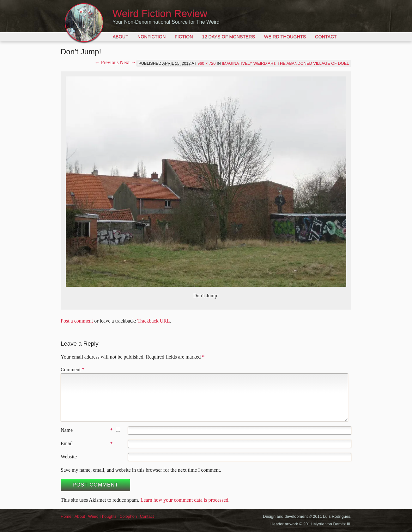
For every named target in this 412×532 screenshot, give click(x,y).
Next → (128, 62)
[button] (206, 182)
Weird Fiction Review (160, 14)
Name (67, 430)
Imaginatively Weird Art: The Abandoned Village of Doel (285, 63)
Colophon (128, 516)
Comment (73, 369)
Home (66, 516)
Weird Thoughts (285, 37)
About (120, 37)
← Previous (106, 62)
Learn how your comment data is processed (184, 500)
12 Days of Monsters (228, 37)
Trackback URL (154, 321)
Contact (326, 37)
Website (69, 457)
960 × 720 (206, 63)
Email (67, 443)
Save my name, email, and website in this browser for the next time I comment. (141, 470)
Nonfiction (152, 37)
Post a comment (77, 321)
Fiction (184, 37)
